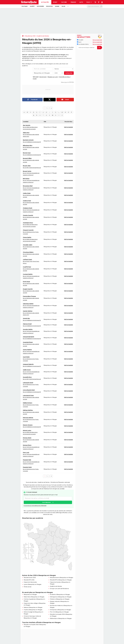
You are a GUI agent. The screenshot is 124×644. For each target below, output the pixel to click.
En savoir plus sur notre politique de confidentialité (35, 506)
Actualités (45, 2)
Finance (73, 2)
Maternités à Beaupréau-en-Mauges (34, 597)
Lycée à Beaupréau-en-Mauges (33, 584)
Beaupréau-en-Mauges (30, 595)
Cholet (35, 79)
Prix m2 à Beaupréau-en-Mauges (59, 612)
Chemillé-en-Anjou (64, 77)
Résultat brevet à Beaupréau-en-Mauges (62, 578)
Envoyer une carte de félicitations (59, 589)
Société (32, 6)
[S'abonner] (90, 48)
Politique (25, 6)
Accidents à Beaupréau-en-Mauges (60, 595)
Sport (55, 2)
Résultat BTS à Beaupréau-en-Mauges (61, 580)
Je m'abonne (46, 502)
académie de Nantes (28, 57)
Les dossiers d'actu (83, 44)
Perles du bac (28, 587)
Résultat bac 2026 (30, 36)
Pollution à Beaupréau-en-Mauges (60, 599)
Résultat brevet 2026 (30, 578)
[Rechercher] (95, 6)
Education (49, 6)
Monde (57, 6)
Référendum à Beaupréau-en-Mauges (61, 618)
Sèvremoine (43, 77)
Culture (64, 2)
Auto (81, 2)
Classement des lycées (30, 582)
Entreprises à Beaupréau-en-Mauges (61, 610)
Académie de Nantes (43, 36)
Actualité (80, 40)
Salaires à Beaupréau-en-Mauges (33, 607)
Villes (63, 6)
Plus (89, 2)
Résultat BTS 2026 (29, 580)
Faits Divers (40, 6)
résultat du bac (28, 47)
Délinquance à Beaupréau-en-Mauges (61, 597)
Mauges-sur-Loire (53, 77)
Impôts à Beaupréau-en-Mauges (33, 610)
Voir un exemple (97, 40)
